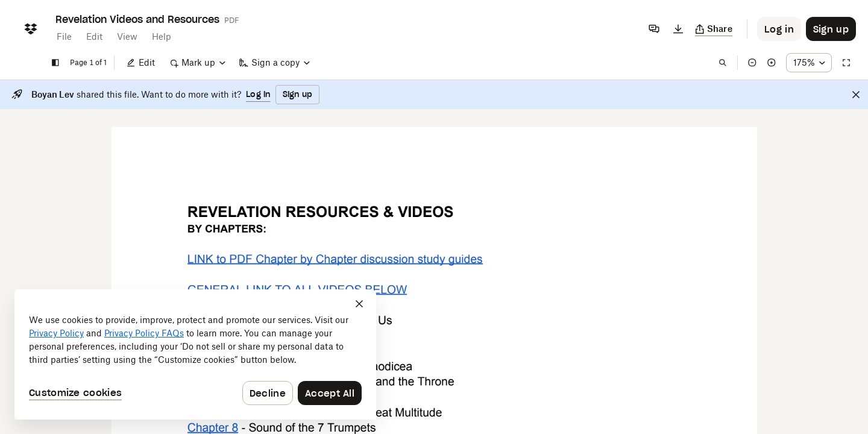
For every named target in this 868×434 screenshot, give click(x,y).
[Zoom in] (772, 63)
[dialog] (195, 354)
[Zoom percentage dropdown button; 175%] (809, 63)
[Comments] (654, 29)
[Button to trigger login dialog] (779, 29)
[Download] (678, 29)
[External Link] (335, 259)
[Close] (856, 95)
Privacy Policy (56, 333)
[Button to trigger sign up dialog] (831, 29)
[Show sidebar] (55, 63)
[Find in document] (723, 63)
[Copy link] (714, 29)
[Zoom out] (752, 63)
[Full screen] (846, 63)
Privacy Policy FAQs (144, 333)
